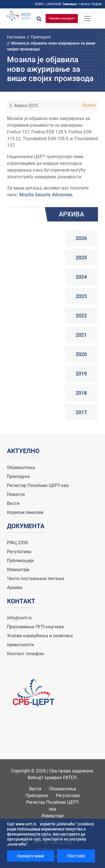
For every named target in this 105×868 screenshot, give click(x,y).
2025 (81, 258)
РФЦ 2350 (17, 543)
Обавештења (21, 468)
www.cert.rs (26, 824)
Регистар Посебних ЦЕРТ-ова (38, 485)
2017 (81, 412)
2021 (81, 335)
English (97, 4)
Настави (76, 856)
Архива (15, 587)
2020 (81, 354)
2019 (81, 374)
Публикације (20, 561)
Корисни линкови (25, 512)
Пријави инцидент (62, 18)
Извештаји (18, 570)
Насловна (16, 37)
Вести (13, 503)
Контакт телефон (25, 654)
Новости (16, 494)
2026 (81, 238)
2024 (81, 277)
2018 (81, 393)
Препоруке (41, 37)
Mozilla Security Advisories (46, 195)
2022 (81, 316)
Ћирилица (69, 4)
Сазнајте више (31, 856)
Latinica (84, 4)
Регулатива (19, 552)
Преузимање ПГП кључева (35, 627)
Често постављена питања (36, 579)
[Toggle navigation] (87, 19)
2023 (81, 296)
